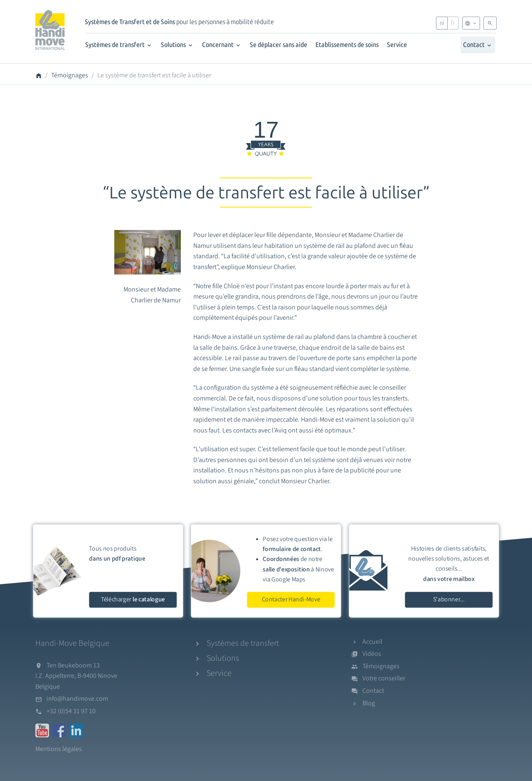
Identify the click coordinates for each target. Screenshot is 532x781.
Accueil (372, 642)
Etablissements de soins (347, 45)
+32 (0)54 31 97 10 (71, 711)
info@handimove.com (77, 699)
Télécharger (133, 599)
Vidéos (372, 654)
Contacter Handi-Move (291, 599)
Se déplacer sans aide (278, 45)
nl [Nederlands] (442, 23)
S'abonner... (449, 599)
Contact (478, 45)
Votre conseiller (384, 678)
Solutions (177, 45)
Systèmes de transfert (119, 45)
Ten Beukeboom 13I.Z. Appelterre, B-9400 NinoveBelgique (76, 676)
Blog (369, 703)
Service (397, 45)
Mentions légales (59, 749)
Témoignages (70, 75)
